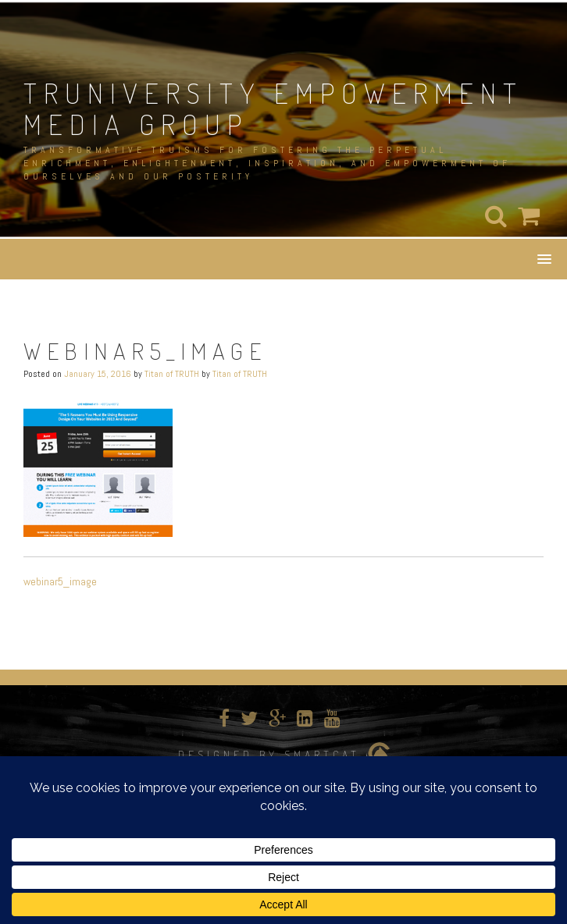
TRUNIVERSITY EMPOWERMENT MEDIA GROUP (273, 108)
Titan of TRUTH (172, 374)
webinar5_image (60, 581)
